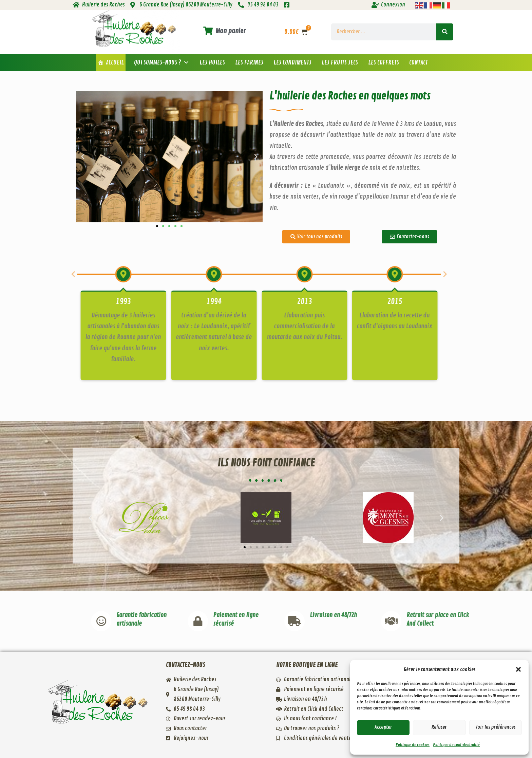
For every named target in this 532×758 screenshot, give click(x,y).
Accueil (115, 62)
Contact (419, 62)
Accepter (383, 727)
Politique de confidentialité (456, 745)
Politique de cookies (413, 745)
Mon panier (231, 31)
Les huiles (212, 62)
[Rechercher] (445, 32)
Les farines (249, 62)
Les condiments (292, 62)
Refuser (439, 727)
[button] (518, 669)
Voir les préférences (495, 727)
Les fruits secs (340, 62)
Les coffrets (384, 62)
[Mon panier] (208, 31)
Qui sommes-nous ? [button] (162, 62)
